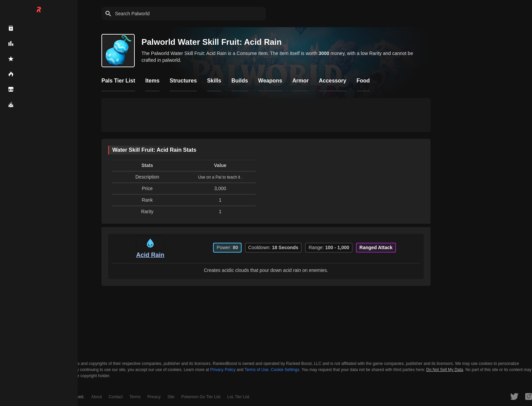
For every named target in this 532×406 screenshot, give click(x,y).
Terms (135, 397)
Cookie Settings (285, 370)
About (97, 397)
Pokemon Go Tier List (201, 397)
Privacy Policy (223, 370)
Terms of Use (257, 370)
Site (171, 397)
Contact (116, 397)
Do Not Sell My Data (445, 370)
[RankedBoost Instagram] (529, 396)
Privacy (154, 397)
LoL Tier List (238, 397)
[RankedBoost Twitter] (514, 396)
